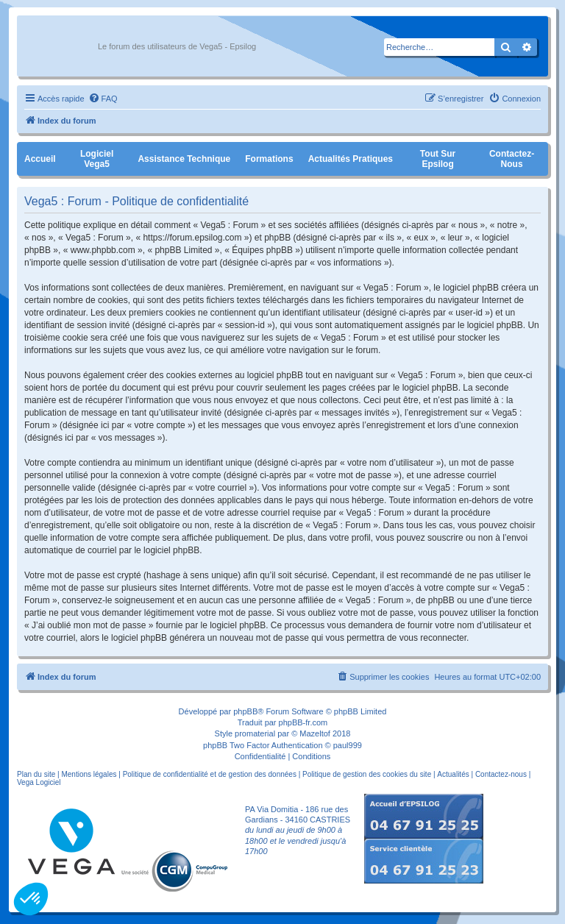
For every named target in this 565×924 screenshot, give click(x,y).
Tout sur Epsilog (438, 159)
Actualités (453, 774)
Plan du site (36, 774)
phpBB (245, 711)
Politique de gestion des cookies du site (367, 774)
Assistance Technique (184, 159)
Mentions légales (89, 774)
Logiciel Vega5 (97, 159)
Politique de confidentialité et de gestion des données (210, 774)
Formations (269, 159)
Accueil (40, 159)
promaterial (255, 733)
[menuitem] (103, 99)
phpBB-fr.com (303, 722)
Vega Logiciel (39, 782)
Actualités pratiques (351, 159)
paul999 (348, 745)
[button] (31, 899)
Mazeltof (315, 733)
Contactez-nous (512, 159)
